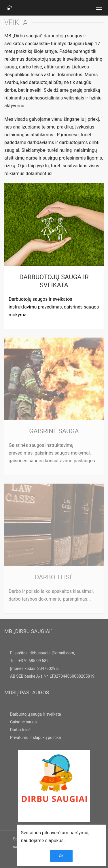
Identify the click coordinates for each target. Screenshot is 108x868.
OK (61, 856)
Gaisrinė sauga (23, 722)
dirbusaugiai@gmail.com (52, 653)
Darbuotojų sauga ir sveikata (36, 714)
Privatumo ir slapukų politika (35, 737)
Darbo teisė (20, 730)
